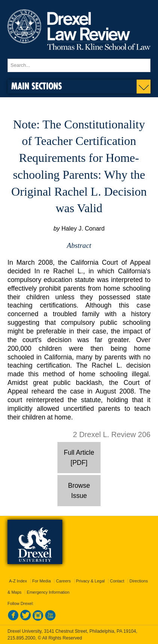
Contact (117, 581)
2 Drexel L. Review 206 (112, 434)
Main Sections (37, 86)
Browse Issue (79, 490)
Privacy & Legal (90, 581)
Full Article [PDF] (79, 457)
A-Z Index (18, 581)
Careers (63, 581)
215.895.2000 (21, 638)
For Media (42, 581)
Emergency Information (48, 592)
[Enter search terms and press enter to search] (79, 65)
